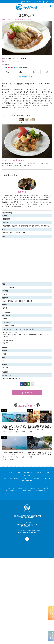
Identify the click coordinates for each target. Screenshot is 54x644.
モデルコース (39, 473)
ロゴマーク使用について (12, 491)
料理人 (20, 72)
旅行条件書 (45, 488)
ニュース (12, 473)
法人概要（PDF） (10, 488)
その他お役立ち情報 (26, 491)
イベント (25, 478)
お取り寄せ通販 (14, 478)
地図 (34, 72)
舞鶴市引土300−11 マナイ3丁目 (15, 58)
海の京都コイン (27, 2)
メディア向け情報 (27, 481)
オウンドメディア (36, 478)
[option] (27, 38)
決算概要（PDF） (22, 488)
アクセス (38, 2)
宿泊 (5, 478)
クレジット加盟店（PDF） (41, 491)
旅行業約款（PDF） (35, 488)
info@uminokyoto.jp (29, 532)
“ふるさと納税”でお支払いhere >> (51, 613)
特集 (19, 473)
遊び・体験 (27, 475)
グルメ (49, 473)
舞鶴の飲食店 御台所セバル (12, 378)
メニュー (7, 72)
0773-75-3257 (8, 287)
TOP (5, 473)
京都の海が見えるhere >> (51, 636)
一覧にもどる (27, 393)
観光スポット (28, 473)
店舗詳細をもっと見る (27, 77)
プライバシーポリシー (27, 493)
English (46, 2)
